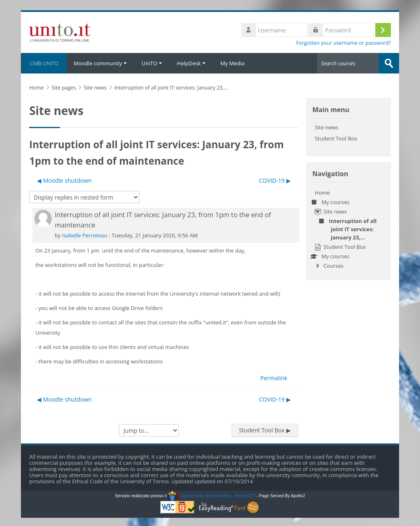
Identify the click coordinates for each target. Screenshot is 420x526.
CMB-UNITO (43, 63)
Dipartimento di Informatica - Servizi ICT (211, 496)
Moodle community (100, 63)
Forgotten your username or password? (344, 43)
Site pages (64, 88)
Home (322, 193)
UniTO (152, 63)
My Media (232, 63)
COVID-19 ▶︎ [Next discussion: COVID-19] (275, 180)
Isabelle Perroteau (84, 235)
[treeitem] (348, 229)
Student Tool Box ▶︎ (265, 430)
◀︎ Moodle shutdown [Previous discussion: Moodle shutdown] (64, 180)
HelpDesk (191, 63)
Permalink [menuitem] (274, 378)
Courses (333, 266)
